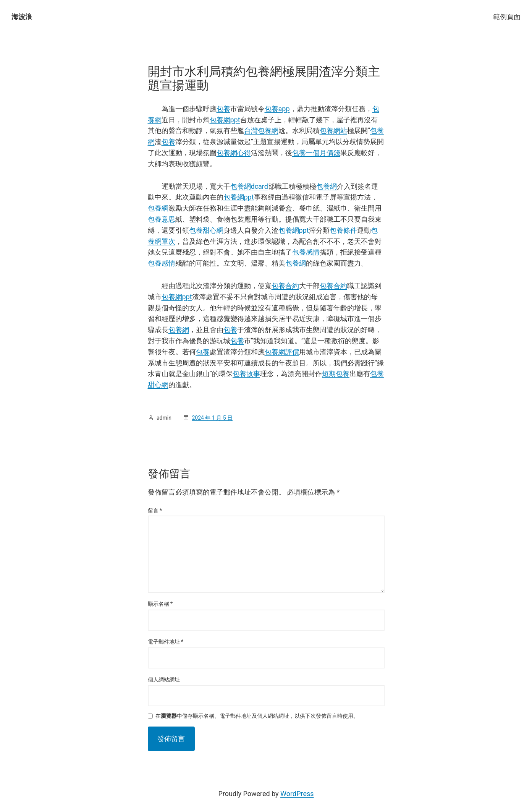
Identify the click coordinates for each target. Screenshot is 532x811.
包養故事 (246, 374)
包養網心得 (234, 153)
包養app (277, 109)
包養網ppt (225, 120)
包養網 (327, 186)
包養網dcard (249, 186)
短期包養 (336, 374)
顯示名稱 (160, 604)
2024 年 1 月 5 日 (212, 418)
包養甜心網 (206, 230)
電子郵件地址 (166, 642)
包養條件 (343, 230)
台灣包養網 (261, 131)
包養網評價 (282, 352)
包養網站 (333, 131)
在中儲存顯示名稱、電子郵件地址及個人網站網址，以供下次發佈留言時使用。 (257, 716)
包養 (223, 109)
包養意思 (162, 219)
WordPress (297, 794)
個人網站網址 (164, 680)
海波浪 (22, 17)
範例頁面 (507, 17)
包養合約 (285, 286)
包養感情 (306, 252)
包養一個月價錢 (316, 153)
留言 (155, 511)
